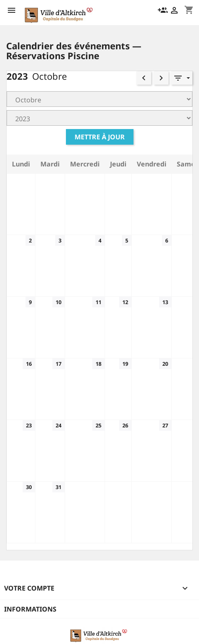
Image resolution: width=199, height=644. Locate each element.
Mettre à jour (100, 137)
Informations (30, 609)
